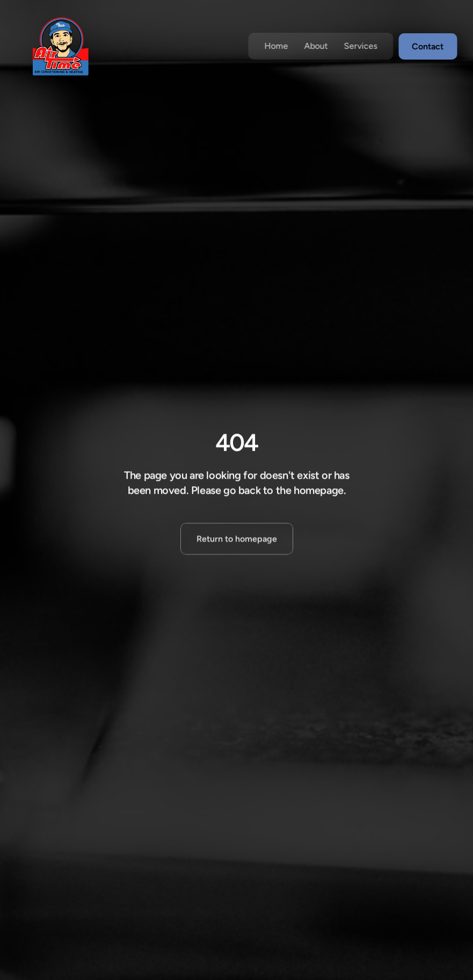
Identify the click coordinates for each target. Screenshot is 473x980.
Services (360, 46)
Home (276, 46)
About (316, 46)
